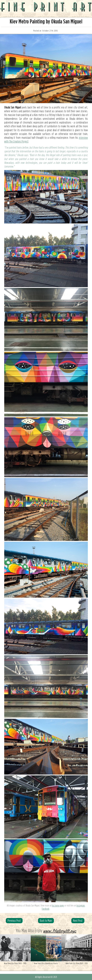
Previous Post (14, 921)
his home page (58, 905)
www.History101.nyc (60, 931)
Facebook (46, 909)
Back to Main (46, 921)
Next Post (78, 921)
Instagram (81, 905)
